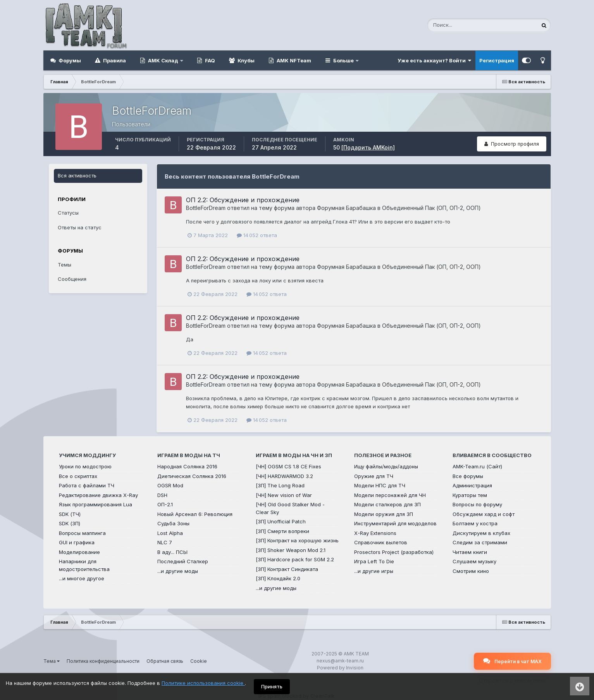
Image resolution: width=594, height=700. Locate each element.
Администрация (472, 485)
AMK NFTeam (293, 60)
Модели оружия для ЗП (384, 514)
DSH (162, 495)
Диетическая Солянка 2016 (192, 476)
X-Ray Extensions (375, 533)
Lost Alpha (170, 533)
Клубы (245, 60)
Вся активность (77, 175)
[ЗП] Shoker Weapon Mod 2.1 (291, 550)
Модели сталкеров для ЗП (387, 504)
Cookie (199, 661)
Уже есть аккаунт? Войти (435, 60)
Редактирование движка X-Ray (98, 495)
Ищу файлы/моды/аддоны (386, 466)
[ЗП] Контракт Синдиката (287, 569)
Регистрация (497, 60)
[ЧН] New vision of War (284, 495)
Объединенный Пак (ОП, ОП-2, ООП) (431, 208)
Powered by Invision (340, 668)
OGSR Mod (170, 485)
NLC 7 (165, 542)
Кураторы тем (470, 495)
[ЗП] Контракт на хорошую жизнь (297, 540)
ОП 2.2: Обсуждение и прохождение (243, 200)
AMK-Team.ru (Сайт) (477, 466)
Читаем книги (470, 552)
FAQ (209, 60)
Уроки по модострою (85, 466)
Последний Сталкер (183, 561)
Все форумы (468, 476)
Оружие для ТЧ (374, 476)
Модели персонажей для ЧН (390, 495)
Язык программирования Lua (96, 504)
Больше (343, 60)
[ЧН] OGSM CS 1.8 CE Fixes (288, 466)
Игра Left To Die (374, 561)
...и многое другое (82, 578)
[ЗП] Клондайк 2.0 (278, 578)
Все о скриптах (78, 476)
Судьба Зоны (173, 523)
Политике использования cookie (203, 683)
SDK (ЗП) (70, 523)
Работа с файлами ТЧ (87, 485)
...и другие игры (374, 571)
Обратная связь (165, 661)
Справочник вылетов (381, 542)
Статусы (68, 213)
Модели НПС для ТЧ (380, 485)
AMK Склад (163, 60)
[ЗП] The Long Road (280, 485)
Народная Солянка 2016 (187, 466)
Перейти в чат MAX (512, 661)
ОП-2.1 (165, 504)
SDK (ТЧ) (70, 514)
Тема (52, 661)
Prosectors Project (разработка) (394, 552)
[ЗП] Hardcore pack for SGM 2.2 (295, 559)
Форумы (69, 60)
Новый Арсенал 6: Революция (195, 514)
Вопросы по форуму (477, 504)
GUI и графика (77, 542)
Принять (272, 686)
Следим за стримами (480, 542)
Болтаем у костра (475, 523)
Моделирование (79, 552)
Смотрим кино (471, 571)
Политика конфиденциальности (103, 661)
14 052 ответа (257, 235)
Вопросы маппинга (82, 533)
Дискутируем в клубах (481, 533)
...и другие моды (178, 571)
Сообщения (72, 279)
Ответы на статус (80, 227)
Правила (114, 60)
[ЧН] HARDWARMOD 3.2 (284, 476)
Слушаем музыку (474, 561)
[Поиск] (465, 25)
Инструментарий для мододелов (395, 523)
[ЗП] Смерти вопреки (282, 531)
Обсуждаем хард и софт (484, 514)
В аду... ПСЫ (172, 552)
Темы (65, 265)
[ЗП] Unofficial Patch (281, 521)
